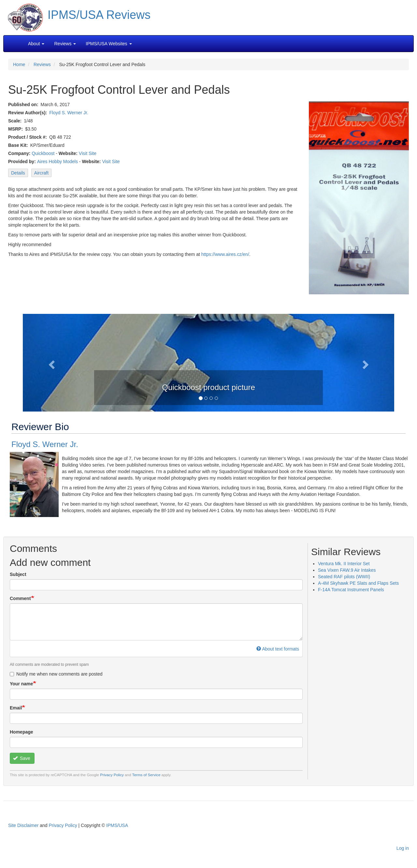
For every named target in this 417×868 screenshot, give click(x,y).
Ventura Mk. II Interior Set (344, 564)
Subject (18, 574)
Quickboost (43, 153)
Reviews (42, 64)
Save (22, 758)
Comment (20, 598)
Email (16, 708)
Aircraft (41, 173)
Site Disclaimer (23, 825)
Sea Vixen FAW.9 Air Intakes (347, 570)
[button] (208, 362)
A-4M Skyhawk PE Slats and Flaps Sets (358, 583)
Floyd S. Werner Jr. (69, 113)
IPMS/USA (117, 825)
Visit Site (88, 153)
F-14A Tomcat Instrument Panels (351, 590)
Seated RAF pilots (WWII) (344, 577)
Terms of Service (146, 775)
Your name (21, 684)
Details (18, 173)
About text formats (278, 649)
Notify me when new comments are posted (56, 674)
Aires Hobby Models (58, 161)
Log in (403, 848)
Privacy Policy (112, 775)
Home (19, 64)
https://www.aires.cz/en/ (225, 254)
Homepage (22, 732)
